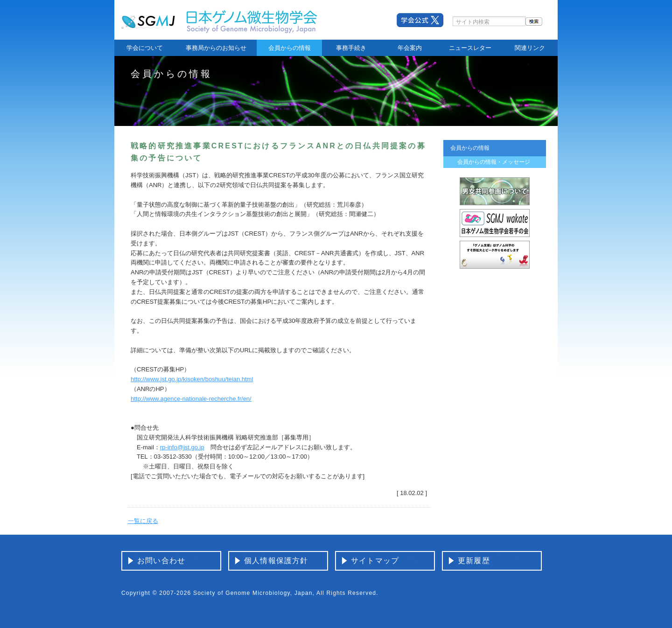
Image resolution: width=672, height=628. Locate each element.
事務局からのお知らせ (216, 48)
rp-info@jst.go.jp (182, 447)
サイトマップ (375, 561)
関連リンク (530, 48)
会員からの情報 (290, 48)
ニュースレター (470, 48)
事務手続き (351, 48)
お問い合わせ (161, 561)
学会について (145, 48)
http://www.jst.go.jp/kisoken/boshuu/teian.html (192, 379)
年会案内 (410, 48)
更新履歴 (474, 561)
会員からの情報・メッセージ (494, 162)
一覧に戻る (143, 521)
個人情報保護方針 (276, 561)
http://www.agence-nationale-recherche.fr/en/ (191, 399)
